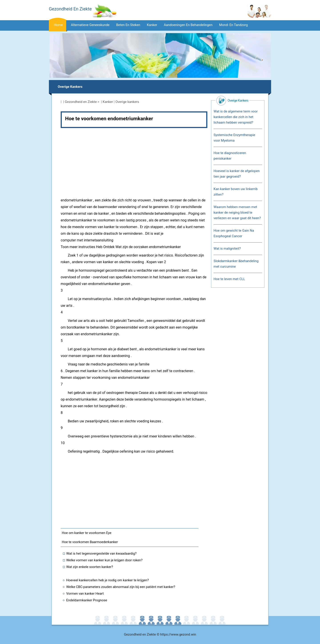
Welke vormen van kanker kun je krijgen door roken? (104, 560)
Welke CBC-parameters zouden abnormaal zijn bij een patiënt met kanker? (121, 587)
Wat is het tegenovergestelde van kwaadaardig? (101, 554)
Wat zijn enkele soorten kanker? (90, 567)
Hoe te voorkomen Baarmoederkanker (90, 542)
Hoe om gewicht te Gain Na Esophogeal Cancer (234, 233)
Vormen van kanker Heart (85, 594)
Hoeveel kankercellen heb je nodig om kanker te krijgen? (108, 580)
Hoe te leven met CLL (229, 279)
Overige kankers (70, 87)
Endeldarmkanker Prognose (87, 600)
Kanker (152, 25)
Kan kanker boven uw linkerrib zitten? (236, 192)
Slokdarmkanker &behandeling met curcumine (236, 264)
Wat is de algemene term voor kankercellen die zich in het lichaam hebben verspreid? (236, 117)
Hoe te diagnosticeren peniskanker (230, 156)
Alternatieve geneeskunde (90, 25)
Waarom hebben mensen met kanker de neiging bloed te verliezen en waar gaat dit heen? (237, 213)
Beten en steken (128, 25)
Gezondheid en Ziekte (81, 102)
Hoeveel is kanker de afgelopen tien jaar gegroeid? (237, 174)
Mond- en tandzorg (233, 25)
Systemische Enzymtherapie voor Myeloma (234, 138)
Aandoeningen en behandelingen (188, 25)
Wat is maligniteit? (227, 249)
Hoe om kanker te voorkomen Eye (87, 533)
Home (58, 25)
